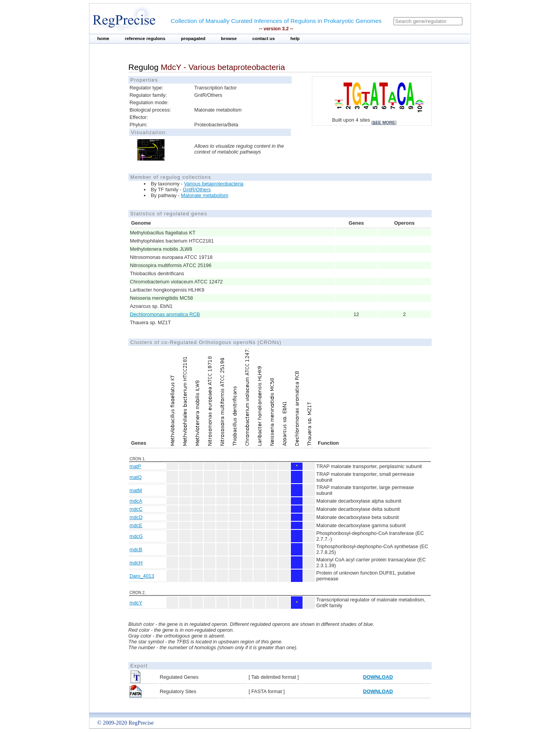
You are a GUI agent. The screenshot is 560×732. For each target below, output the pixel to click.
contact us (264, 38)
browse (229, 38)
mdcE (136, 525)
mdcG (136, 536)
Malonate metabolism (205, 195)
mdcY (136, 603)
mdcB (136, 549)
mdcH (136, 563)
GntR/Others (197, 190)
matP (135, 466)
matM (136, 490)
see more (384, 122)
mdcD (136, 517)
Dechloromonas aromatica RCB (165, 314)
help (295, 38)
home (103, 38)
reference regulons (145, 38)
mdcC (136, 509)
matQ (136, 477)
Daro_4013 (142, 576)
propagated (193, 38)
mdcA (136, 501)
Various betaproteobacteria (214, 184)
